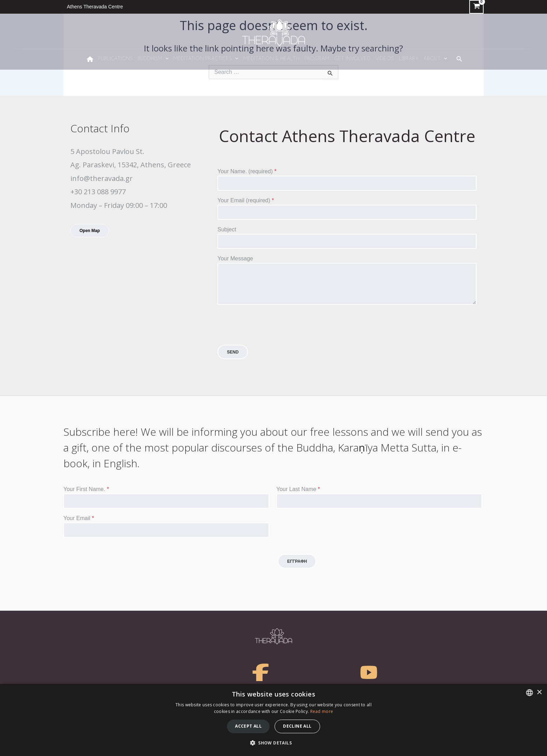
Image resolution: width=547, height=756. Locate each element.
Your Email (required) (246, 200)
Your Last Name (298, 489)
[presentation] (271, 340)
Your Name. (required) (247, 171)
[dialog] (273, 720)
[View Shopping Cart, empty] (476, 7)
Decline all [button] (297, 726)
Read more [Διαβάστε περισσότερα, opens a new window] (322, 711)
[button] (273, 743)
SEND (233, 352)
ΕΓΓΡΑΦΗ (297, 561)
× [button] (539, 692)
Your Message (235, 258)
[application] (165, 59)
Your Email (79, 518)
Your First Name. (86, 489)
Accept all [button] (248, 726)
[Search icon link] (459, 59)
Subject (227, 229)
